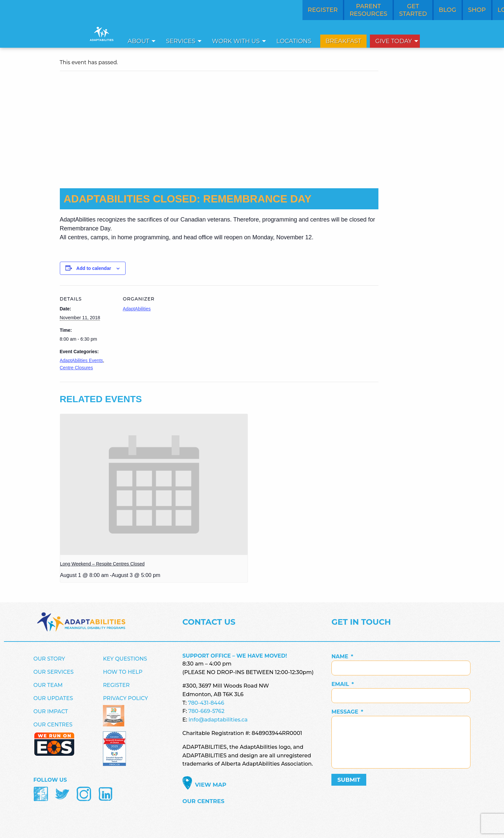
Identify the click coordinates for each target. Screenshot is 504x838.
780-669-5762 (206, 711)
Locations (294, 41)
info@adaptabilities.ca (218, 720)
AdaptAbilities (137, 309)
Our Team (48, 685)
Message (347, 712)
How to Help (123, 672)
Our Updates (53, 698)
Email (343, 684)
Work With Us (236, 41)
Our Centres (53, 725)
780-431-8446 (206, 703)
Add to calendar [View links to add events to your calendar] (94, 268)
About (138, 41)
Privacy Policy (125, 698)
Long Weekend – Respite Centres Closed (102, 564)
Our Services (54, 672)
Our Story (49, 659)
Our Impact (51, 711)
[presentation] (154, 484)
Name (342, 656)
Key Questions (125, 659)
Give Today (394, 41)
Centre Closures (76, 368)
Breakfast (343, 41)
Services (181, 41)
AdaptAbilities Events (82, 360)
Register (116, 685)
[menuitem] (140, 41)
